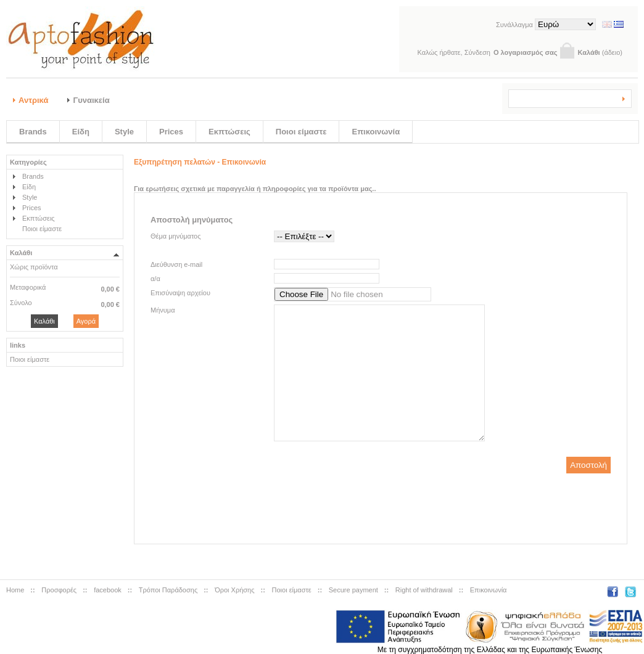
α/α (155, 279)
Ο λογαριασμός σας (526, 52)
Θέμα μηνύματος (176, 236)
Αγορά (86, 321)
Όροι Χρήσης (234, 590)
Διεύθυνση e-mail (176, 264)
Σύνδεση (477, 52)
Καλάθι (588, 52)
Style (124, 132)
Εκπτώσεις (229, 132)
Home (15, 590)
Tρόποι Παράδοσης (168, 590)
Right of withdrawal (424, 590)
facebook (108, 590)
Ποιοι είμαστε (301, 132)
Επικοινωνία (376, 132)
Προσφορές (59, 590)
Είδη (81, 132)
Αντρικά (33, 100)
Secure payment (353, 590)
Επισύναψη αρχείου (180, 293)
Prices (171, 132)
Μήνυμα (163, 310)
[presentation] (380, 510)
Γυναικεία (91, 100)
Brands (33, 132)
